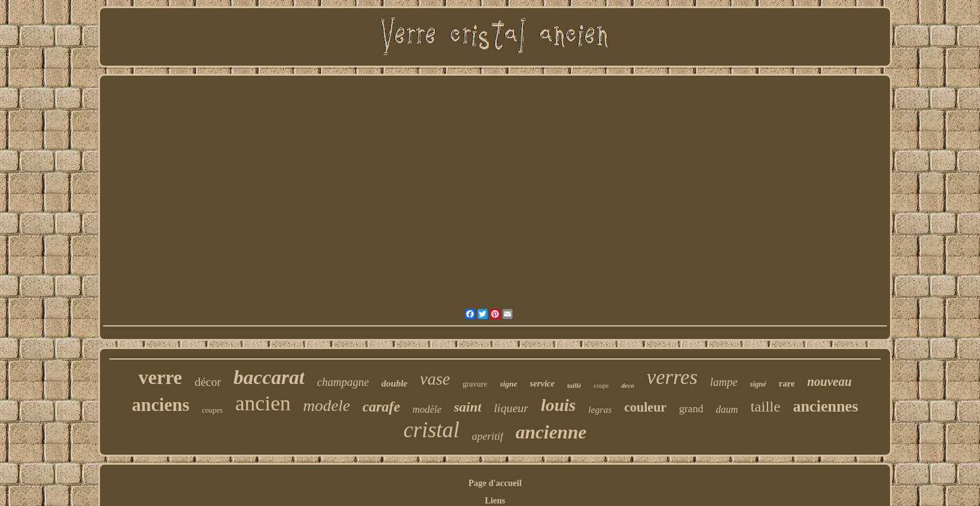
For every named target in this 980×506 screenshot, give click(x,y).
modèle (427, 409)
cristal (432, 430)
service (542, 384)
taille (766, 407)
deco (628, 385)
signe (509, 384)
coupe (601, 386)
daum (727, 409)
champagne (343, 382)
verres (672, 377)
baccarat (269, 377)
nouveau (829, 382)
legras (600, 410)
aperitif (487, 436)
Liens (495, 501)
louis (558, 405)
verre (160, 377)
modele (327, 406)
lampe (724, 382)
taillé (575, 385)
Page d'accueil (495, 483)
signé (758, 384)
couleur (646, 407)
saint (467, 407)
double (394, 383)
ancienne (551, 432)
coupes (212, 410)
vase (435, 379)
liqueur (511, 408)
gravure (475, 384)
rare (787, 384)
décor (207, 382)
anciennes (826, 406)
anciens (161, 405)
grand (691, 409)
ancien (263, 403)
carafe (381, 407)
